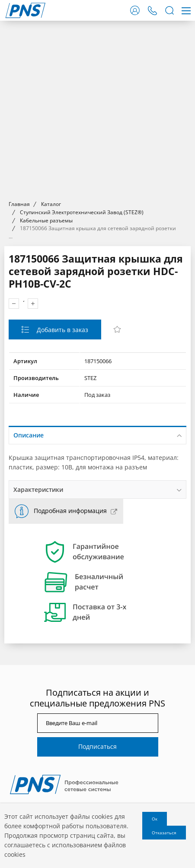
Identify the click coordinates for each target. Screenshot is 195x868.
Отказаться (164, 833)
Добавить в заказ (62, 330)
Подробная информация (70, 511)
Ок (155, 819)
